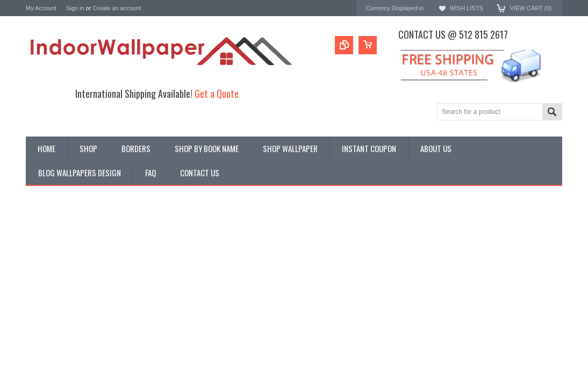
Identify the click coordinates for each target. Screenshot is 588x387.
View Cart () (531, 8)
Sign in (75, 8)
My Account (41, 8)
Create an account (117, 8)
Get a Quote (217, 93)
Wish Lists (466, 8)
